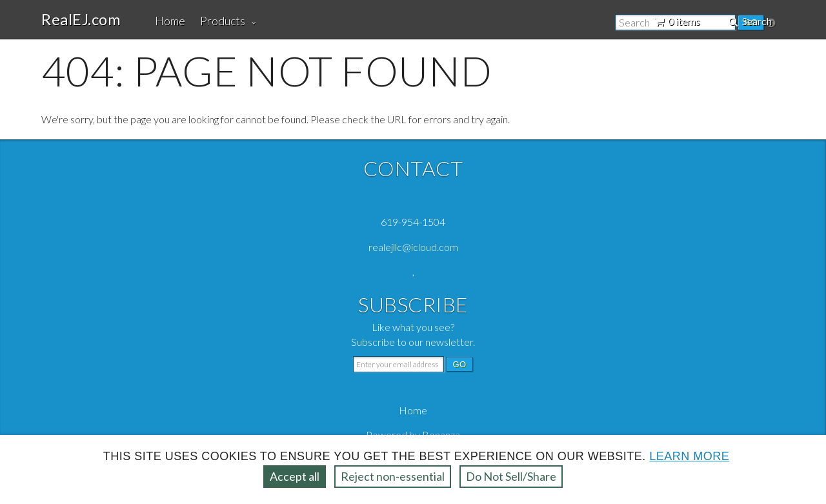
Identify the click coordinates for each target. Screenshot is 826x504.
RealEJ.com (81, 19)
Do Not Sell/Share (511, 476)
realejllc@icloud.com (413, 247)
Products (223, 21)
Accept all (295, 476)
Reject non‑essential (393, 476)
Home (170, 21)
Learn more (689, 456)
